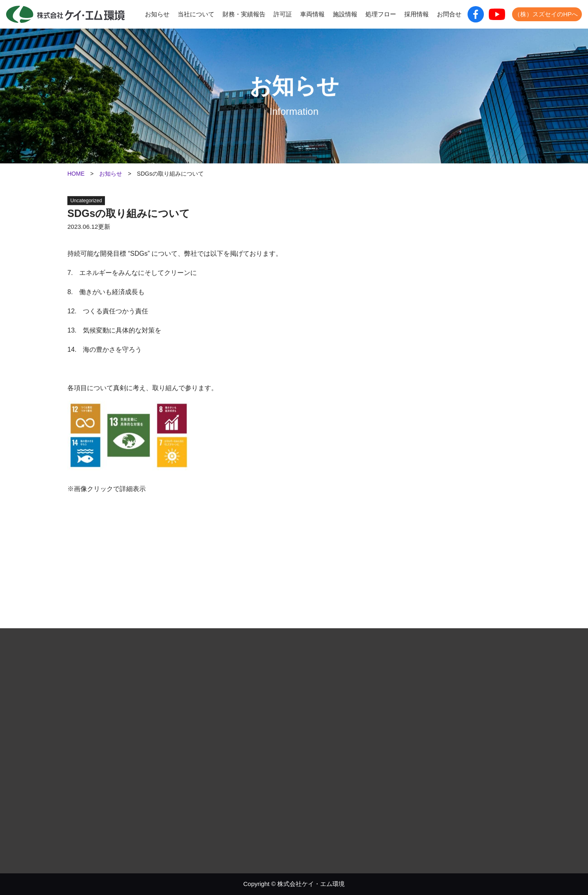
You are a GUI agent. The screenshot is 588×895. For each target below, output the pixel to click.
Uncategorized (86, 202)
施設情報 (345, 14)
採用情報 (416, 14)
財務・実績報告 (244, 14)
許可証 (283, 14)
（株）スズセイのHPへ (546, 14)
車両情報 (312, 14)
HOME (76, 174)
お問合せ (449, 14)
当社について (196, 14)
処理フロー (381, 14)
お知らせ (157, 14)
